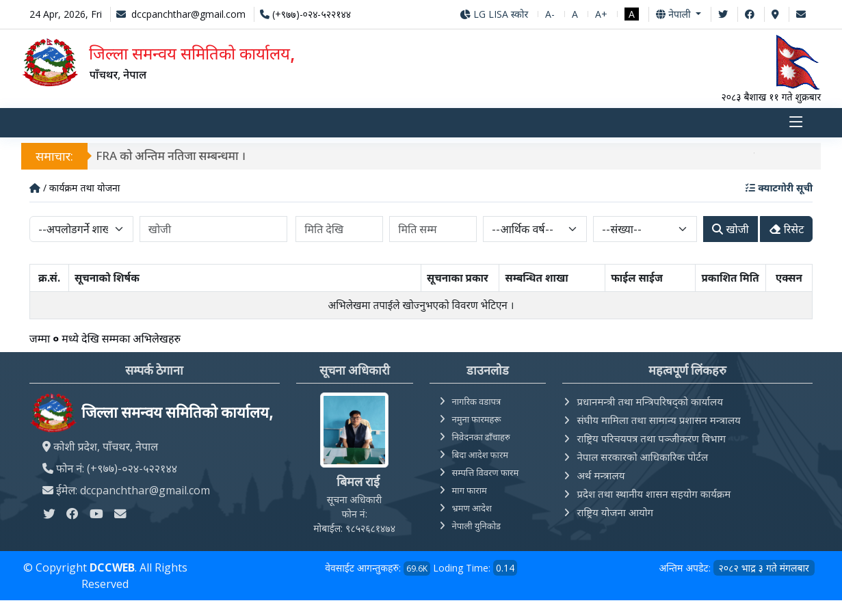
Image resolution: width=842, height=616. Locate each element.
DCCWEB (112, 567)
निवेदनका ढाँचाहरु (481, 437)
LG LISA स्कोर (494, 14)
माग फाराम (470, 490)
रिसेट (787, 229)
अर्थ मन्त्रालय (601, 475)
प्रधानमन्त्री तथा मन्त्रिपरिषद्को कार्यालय (649, 401)
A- (550, 14)
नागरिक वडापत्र (477, 401)
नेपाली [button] (674, 14)
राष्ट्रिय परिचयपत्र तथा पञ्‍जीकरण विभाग (651, 438)
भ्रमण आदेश (472, 508)
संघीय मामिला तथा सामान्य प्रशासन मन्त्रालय (658, 420)
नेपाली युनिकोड (477, 526)
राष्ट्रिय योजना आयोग (615, 512)
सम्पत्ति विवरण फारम (486, 472)
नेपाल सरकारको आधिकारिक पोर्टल (642, 457)
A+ (601, 14)
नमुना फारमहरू (477, 419)
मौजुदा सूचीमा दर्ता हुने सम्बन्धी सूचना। (148, 156)
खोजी (730, 229)
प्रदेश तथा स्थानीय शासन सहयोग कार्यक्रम (654, 494)
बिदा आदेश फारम (481, 455)
